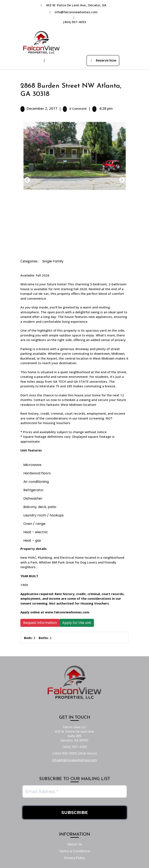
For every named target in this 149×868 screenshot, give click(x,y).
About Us (75, 844)
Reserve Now (102, 59)
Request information (40, 623)
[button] (122, 180)
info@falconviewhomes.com (76, 12)
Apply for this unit (77, 623)
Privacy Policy (75, 858)
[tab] (46, 61)
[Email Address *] (75, 791)
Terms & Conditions (74, 851)
